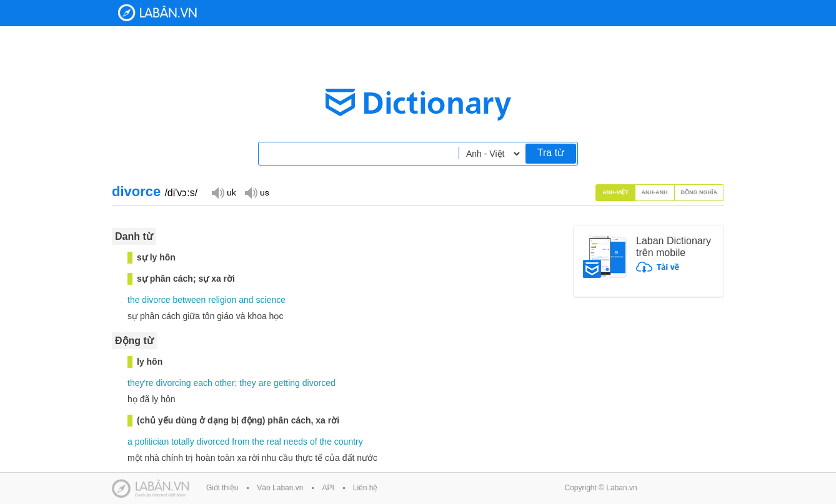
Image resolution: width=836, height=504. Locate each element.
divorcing (173, 383)
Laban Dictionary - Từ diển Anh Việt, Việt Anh (157, 13)
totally (183, 442)
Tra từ (551, 153)
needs (296, 442)
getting (287, 383)
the (133, 300)
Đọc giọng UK (224, 192)
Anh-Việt (615, 192)
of (314, 442)
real (274, 442)
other (225, 383)
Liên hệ (366, 488)
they (247, 383)
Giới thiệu (222, 488)
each (202, 383)
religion (222, 300)
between (189, 300)
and (246, 300)
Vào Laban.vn (280, 488)
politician (152, 442)
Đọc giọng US (257, 192)
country (349, 442)
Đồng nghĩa (699, 192)
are (265, 383)
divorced (319, 383)
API (328, 488)
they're (141, 383)
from (241, 442)
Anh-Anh (655, 192)
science (271, 300)
